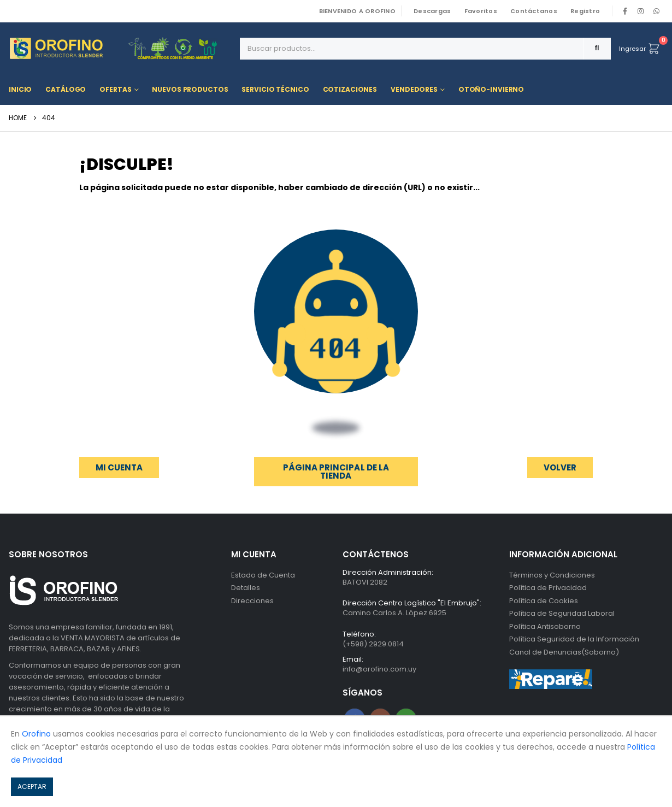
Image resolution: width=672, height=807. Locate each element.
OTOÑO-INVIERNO (491, 89)
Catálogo (66, 89)
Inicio (20, 89)
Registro (585, 11)
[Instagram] (641, 11)
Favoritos (481, 11)
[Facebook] (625, 11)
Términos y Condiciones (552, 575)
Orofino (36, 734)
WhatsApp (656, 11)
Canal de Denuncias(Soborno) (564, 654)
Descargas (432, 11)
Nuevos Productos (190, 89)
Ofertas (115, 89)
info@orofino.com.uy (379, 670)
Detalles (246, 588)
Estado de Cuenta (263, 575)
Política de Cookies (544, 601)
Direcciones (252, 601)
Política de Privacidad (548, 588)
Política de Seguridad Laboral (562, 614)
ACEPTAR (32, 787)
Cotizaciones (350, 89)
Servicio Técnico (275, 89)
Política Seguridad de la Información (574, 641)
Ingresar (632, 49)
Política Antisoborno (545, 628)
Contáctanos (534, 11)
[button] (560, 467)
